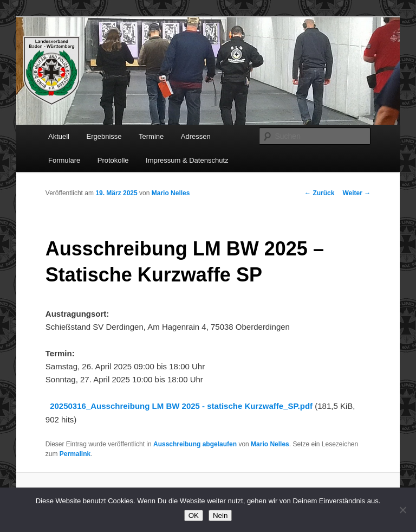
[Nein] (402, 510)
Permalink (75, 454)
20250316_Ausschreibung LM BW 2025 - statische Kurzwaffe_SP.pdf (181, 406)
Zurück (319, 193)
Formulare (64, 160)
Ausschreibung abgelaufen (195, 444)
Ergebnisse (104, 136)
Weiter (356, 193)
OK (194, 515)
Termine (151, 136)
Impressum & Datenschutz (187, 160)
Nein (220, 515)
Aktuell (59, 136)
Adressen (196, 136)
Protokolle (113, 160)
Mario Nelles (171, 193)
